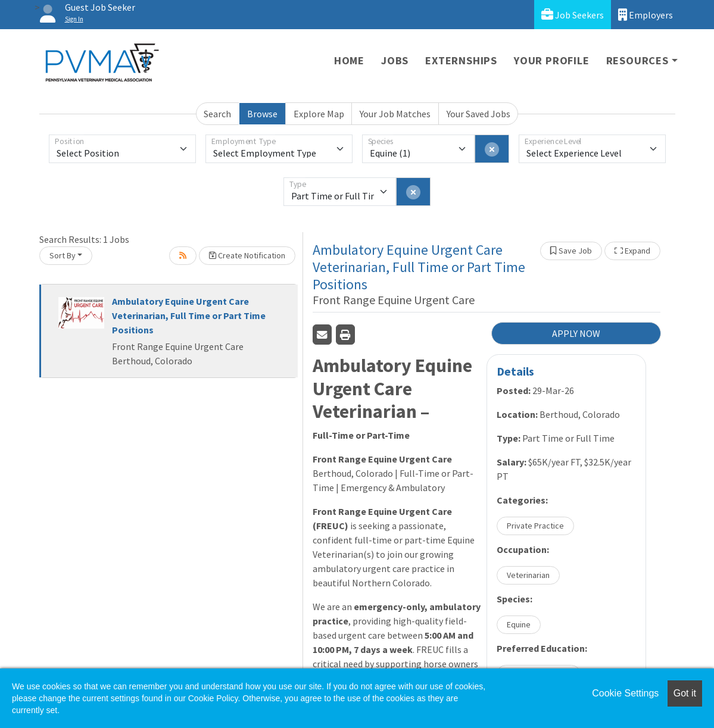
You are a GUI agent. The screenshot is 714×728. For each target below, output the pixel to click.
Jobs (395, 60)
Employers (646, 15)
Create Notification (247, 255)
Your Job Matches (395, 114)
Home (349, 60)
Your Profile (552, 60)
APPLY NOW (576, 333)
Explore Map (319, 114)
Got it (685, 693)
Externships (461, 60)
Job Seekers (573, 15)
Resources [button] (637, 60)
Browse (262, 114)
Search (217, 114)
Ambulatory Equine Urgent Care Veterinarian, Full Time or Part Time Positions (189, 315)
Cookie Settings (625, 693)
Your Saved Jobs (478, 114)
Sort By (63, 255)
